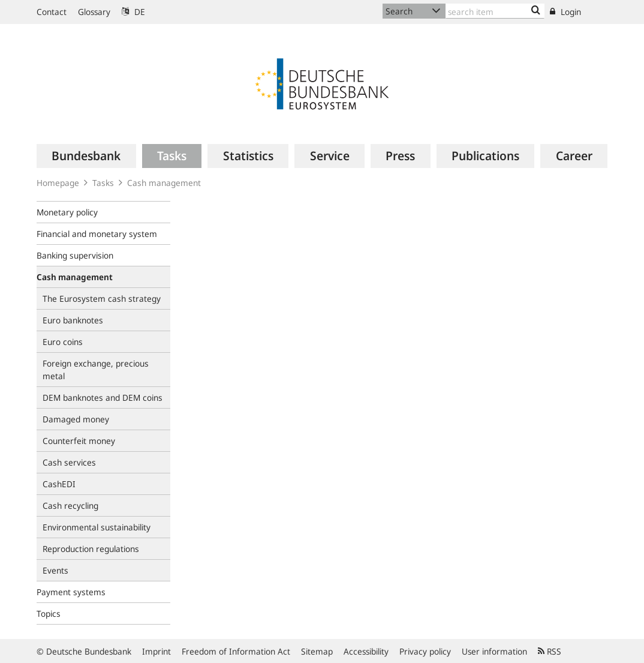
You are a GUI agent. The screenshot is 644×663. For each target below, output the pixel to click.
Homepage (58, 183)
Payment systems (71, 592)
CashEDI (59, 484)
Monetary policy (67, 212)
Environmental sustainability (97, 527)
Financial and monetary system (97, 234)
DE (133, 12)
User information (494, 651)
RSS (550, 651)
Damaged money (76, 419)
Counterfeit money (79, 441)
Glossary (94, 12)
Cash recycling (70, 505)
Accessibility (366, 651)
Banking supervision (75, 255)
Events (55, 570)
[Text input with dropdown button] (495, 11)
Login (565, 12)
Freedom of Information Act (236, 651)
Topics (49, 613)
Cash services (69, 462)
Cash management (164, 183)
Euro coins (63, 342)
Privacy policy (425, 651)
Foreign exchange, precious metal (96, 370)
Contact (52, 12)
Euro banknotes (73, 320)
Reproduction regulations (91, 549)
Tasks (103, 183)
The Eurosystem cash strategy (102, 298)
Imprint (157, 651)
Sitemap (317, 651)
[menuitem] (86, 156)
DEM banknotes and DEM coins (103, 397)
